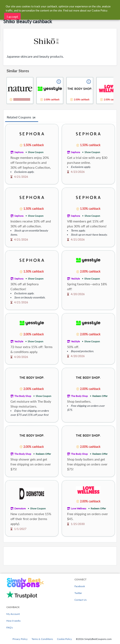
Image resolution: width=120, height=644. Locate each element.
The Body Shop (23, 396)
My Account (13, 614)
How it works (13, 621)
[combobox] (64, 6)
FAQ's (10, 627)
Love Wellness (79, 508)
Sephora (19, 152)
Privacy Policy (20, 639)
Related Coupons (22, 117)
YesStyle (75, 279)
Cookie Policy (64, 639)
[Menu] (5, 6)
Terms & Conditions (42, 639)
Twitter (78, 593)
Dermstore (20, 508)
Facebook (80, 586)
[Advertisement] (60, 556)
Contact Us (81, 600)
